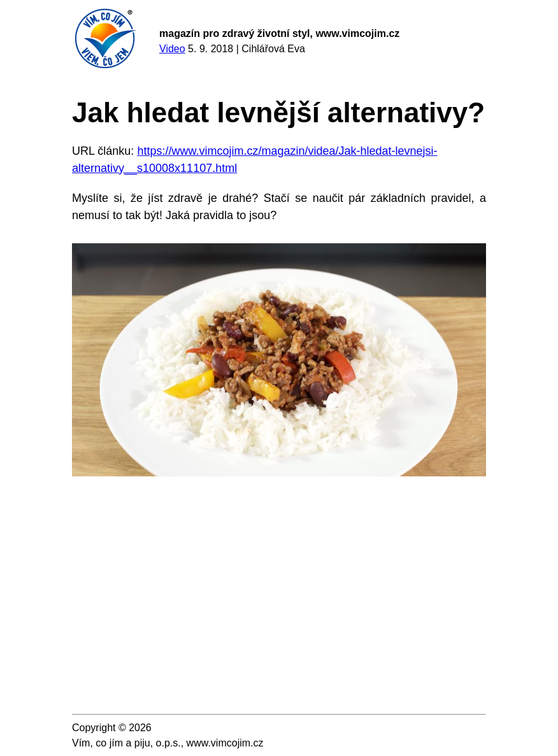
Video (172, 49)
